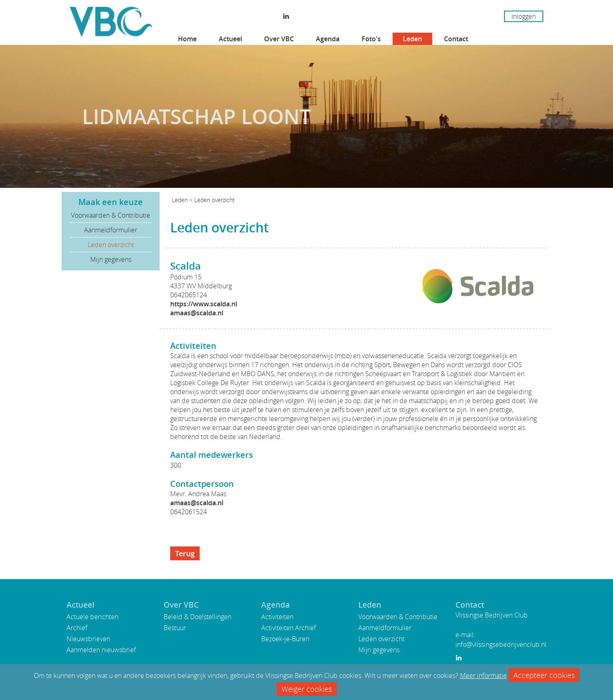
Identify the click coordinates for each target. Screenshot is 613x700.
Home (187, 39)
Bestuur (175, 628)
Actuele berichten (92, 617)
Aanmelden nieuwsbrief (101, 650)
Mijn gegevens (111, 259)
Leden (412, 39)
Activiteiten (277, 617)
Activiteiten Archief (289, 628)
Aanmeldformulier (111, 230)
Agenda (328, 39)
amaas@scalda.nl (197, 313)
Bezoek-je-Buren (285, 639)
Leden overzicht (111, 245)
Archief (77, 628)
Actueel (230, 39)
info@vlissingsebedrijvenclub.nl (501, 644)
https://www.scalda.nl (204, 304)
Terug (185, 553)
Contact (456, 39)
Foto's (371, 39)
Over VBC (279, 39)
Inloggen (524, 16)
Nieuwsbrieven (88, 639)
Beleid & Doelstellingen (198, 617)
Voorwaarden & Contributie (111, 215)
